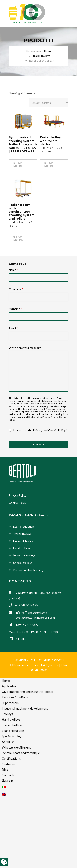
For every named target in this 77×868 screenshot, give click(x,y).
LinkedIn (17, 639)
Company (16, 289)
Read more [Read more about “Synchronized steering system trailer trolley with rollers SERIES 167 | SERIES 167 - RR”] (18, 165)
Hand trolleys (22, 548)
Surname (16, 309)
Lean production (24, 527)
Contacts (8, 775)
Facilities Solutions (15, 697)
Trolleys (7, 714)
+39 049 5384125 (26, 605)
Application (10, 686)
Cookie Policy (17, 503)
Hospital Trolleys (24, 541)
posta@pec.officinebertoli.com (35, 618)
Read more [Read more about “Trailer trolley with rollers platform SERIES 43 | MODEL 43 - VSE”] (49, 165)
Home (48, 51)
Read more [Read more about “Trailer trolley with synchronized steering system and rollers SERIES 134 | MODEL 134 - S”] (18, 239)
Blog (5, 770)
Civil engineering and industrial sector (28, 692)
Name (14, 270)
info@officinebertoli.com (31, 612)
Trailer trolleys (41, 56)
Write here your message (25, 348)
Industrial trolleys (24, 555)
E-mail (14, 328)
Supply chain (10, 703)
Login (7, 781)
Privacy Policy (49, 417)
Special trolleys (23, 563)
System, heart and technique (21, 753)
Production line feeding (28, 570)
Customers (9, 764)
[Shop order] (49, 103)
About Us (8, 742)
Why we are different (16, 747)
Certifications (11, 758)
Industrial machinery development (25, 708)
